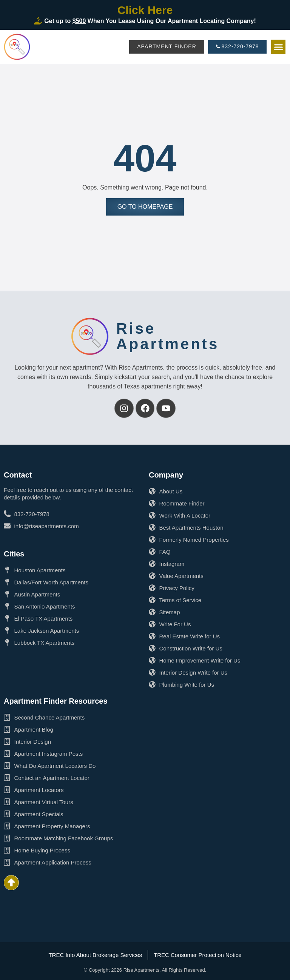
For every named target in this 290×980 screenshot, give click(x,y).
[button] (278, 47)
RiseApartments (168, 336)
